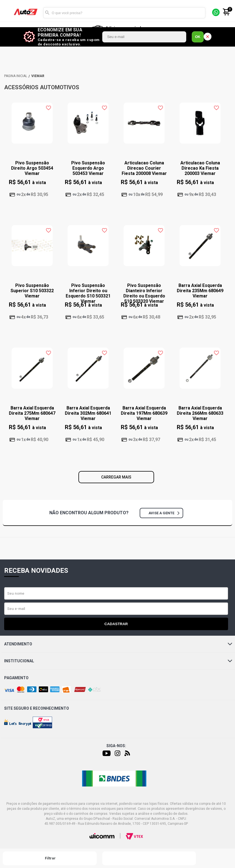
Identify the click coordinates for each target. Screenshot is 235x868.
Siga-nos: (116, 746)
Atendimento (118, 644)
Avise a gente (164, 513)
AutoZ (16, 76)
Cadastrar (116, 624)
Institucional (118, 661)
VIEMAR (38, 76)
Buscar (47, 13)
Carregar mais (116, 477)
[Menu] (8, 13)
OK (198, 37)
